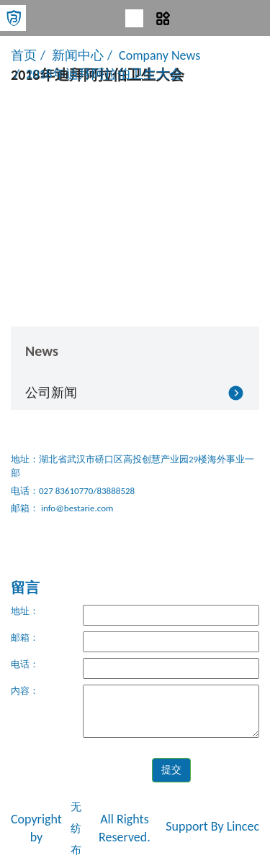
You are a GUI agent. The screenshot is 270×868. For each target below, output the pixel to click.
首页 (24, 55)
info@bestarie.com (76, 508)
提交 (171, 770)
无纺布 (76, 828)
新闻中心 (78, 55)
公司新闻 (51, 393)
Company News (159, 55)
